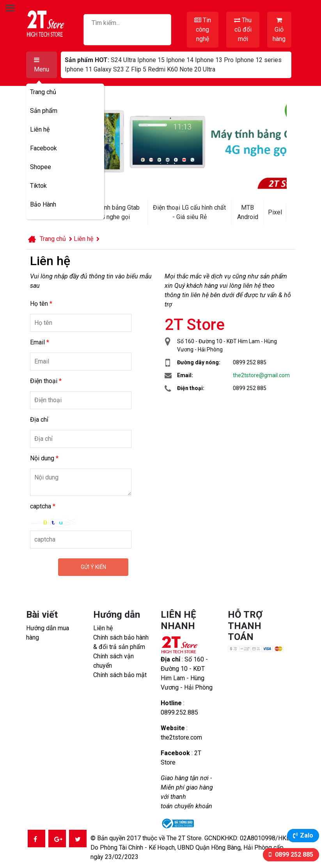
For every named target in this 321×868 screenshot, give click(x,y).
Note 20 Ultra (197, 69)
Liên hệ (40, 129)
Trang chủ (43, 92)
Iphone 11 (78, 69)
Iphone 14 (180, 60)
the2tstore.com (181, 737)
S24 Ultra (123, 60)
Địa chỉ (39, 420)
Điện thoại (46, 381)
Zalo (307, 835)
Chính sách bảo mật (120, 675)
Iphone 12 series (258, 60)
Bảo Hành (43, 204)
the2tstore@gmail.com (261, 375)
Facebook (43, 148)
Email (40, 342)
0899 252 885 (293, 855)
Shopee (41, 167)
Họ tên (41, 304)
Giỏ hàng (279, 30)
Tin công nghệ (203, 29)
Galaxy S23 (109, 69)
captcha (43, 506)
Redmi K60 (163, 69)
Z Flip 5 (136, 69)
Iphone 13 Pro (214, 60)
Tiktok (38, 186)
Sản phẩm (44, 111)
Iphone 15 (151, 60)
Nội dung (44, 458)
